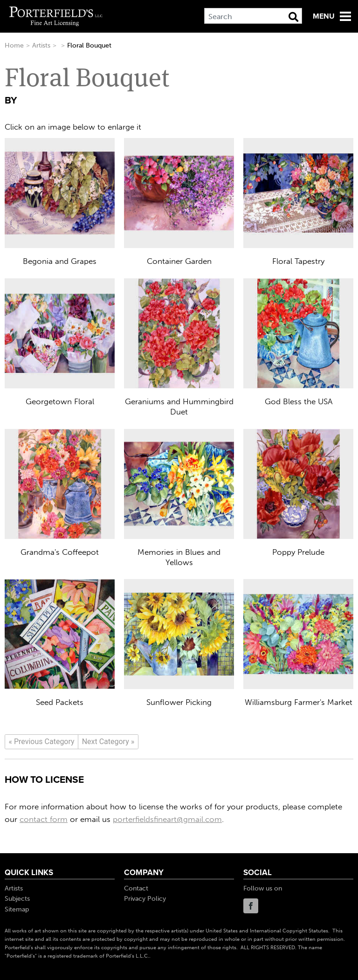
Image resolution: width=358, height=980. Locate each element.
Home (14, 45)
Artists (41, 45)
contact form (44, 819)
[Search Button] (293, 17)
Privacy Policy (145, 899)
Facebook (251, 906)
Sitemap (17, 909)
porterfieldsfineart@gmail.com (167, 819)
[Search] (253, 16)
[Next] (108, 742)
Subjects (17, 899)
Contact (136, 888)
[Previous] (41, 742)
